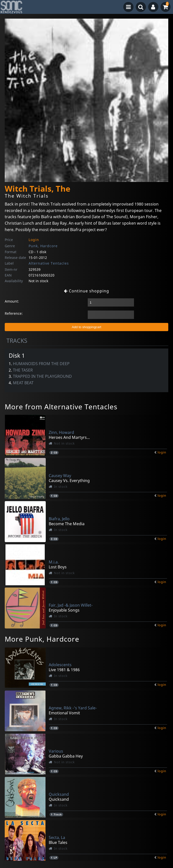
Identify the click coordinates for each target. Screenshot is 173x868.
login (162, 452)
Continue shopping (86, 291)
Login (34, 240)
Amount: (12, 301)
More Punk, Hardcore (42, 639)
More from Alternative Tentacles (61, 407)
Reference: (14, 313)
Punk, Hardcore (43, 246)
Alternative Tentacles (49, 263)
